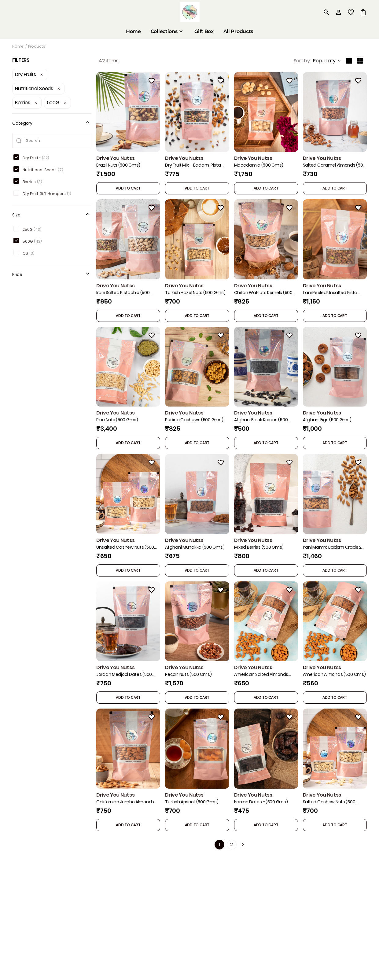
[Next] (243, 845)
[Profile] (339, 12)
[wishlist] (351, 12)
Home (18, 46)
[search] (326, 12)
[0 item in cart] (363, 12)
